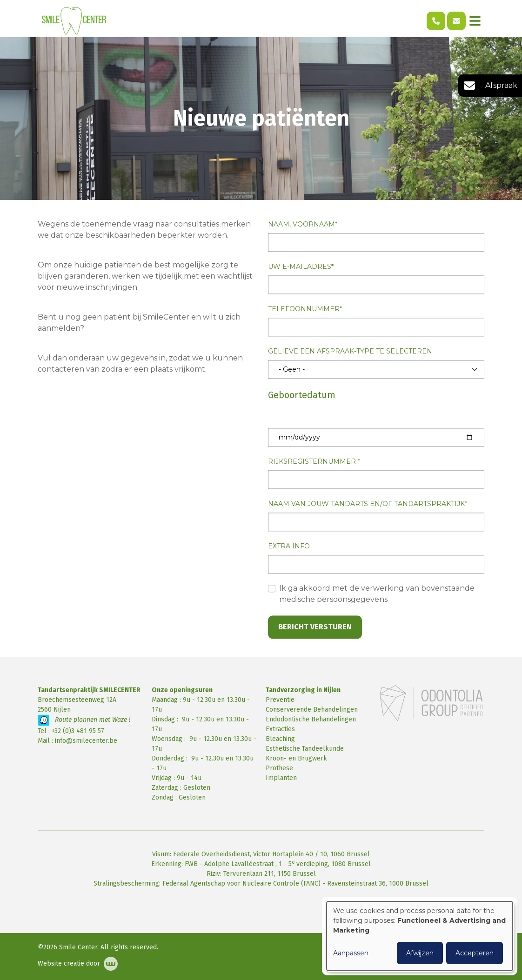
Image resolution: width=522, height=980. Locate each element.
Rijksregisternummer (313, 462)
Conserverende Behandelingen (312, 710)
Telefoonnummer (304, 309)
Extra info (289, 547)
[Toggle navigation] (475, 21)
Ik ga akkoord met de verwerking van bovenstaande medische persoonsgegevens (377, 594)
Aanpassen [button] (351, 953)
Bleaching (280, 739)
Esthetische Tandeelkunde (305, 749)
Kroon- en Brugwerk (296, 758)
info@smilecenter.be (86, 741)
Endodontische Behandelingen (311, 719)
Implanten (281, 778)
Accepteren (475, 953)
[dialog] (420, 936)
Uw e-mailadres (300, 267)
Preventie (280, 700)
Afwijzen (420, 953)
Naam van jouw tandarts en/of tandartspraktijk (366, 504)
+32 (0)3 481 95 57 (78, 731)
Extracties (280, 729)
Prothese (279, 768)
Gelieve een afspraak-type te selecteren (350, 352)
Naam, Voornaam (301, 225)
